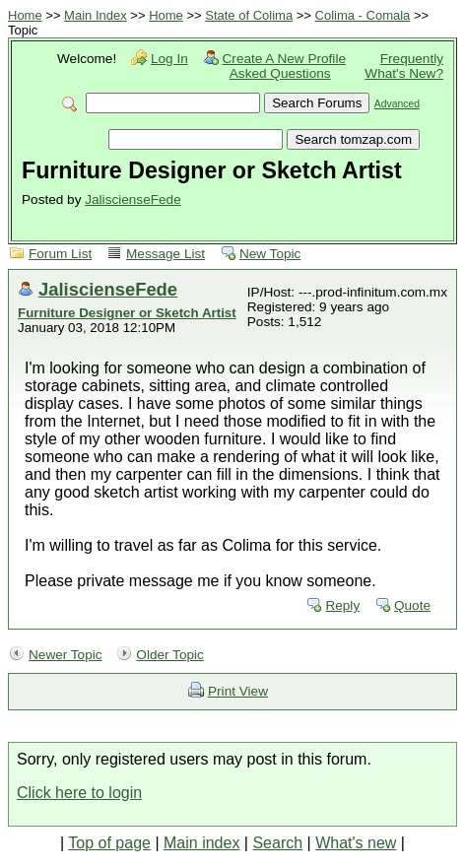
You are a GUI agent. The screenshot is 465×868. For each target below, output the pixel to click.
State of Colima (249, 15)
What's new (356, 843)
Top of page (109, 843)
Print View (238, 691)
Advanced (397, 104)
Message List (166, 254)
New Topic (270, 254)
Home (25, 15)
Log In (169, 59)
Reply (342, 605)
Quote (412, 605)
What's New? (404, 73)
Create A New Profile (284, 59)
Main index (201, 843)
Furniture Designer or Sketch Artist (127, 313)
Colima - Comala (363, 15)
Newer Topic (66, 655)
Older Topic (170, 655)
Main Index (96, 15)
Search (277, 843)
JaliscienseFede (133, 200)
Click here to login (79, 793)
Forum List (60, 254)
